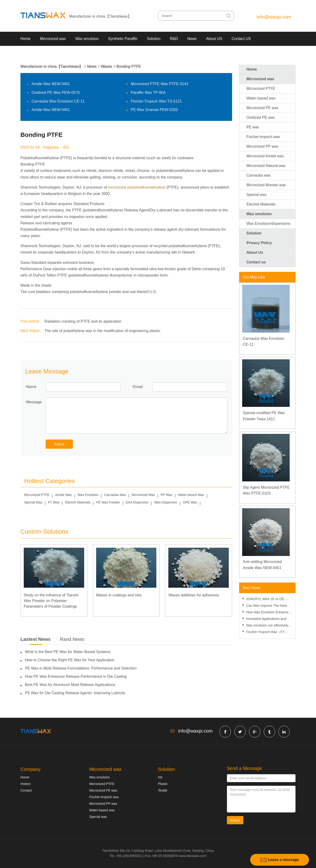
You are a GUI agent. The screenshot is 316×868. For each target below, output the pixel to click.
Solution (154, 39)
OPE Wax (190, 502)
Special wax (256, 195)
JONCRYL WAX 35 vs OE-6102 (266, 600)
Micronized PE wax (262, 108)
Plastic (163, 784)
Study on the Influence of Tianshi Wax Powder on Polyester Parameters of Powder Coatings (51, 601)
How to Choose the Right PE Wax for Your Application (70, 660)
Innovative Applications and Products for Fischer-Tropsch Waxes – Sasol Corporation (267, 619)
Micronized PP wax (262, 146)
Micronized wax (53, 39)
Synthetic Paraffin (123, 39)
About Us (255, 252)
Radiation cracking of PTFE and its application (83, 321)
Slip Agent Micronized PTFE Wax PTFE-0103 (266, 490)
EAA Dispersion (137, 502)
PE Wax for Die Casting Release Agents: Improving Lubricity (75, 693)
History (26, 784)
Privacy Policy (259, 243)
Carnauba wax (259, 175)
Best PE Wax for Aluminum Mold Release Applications (70, 685)
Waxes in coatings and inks (119, 595)
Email (138, 387)
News (192, 39)
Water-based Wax (191, 495)
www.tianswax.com (192, 856)
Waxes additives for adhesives (194, 595)
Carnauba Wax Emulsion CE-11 (58, 101)
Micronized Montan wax (266, 185)
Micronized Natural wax (266, 166)
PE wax (253, 127)
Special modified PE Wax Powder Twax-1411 (264, 416)
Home (26, 39)
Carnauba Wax (115, 495)
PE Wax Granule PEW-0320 (154, 110)
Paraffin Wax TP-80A (148, 93)
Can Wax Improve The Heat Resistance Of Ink (267, 606)
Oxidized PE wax (261, 117)
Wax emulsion (87, 39)
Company (31, 769)
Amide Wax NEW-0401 (51, 84)
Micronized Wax (143, 495)
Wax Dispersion (166, 502)
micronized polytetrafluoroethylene (137, 187)
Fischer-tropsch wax (263, 137)
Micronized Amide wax (265, 156)
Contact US (241, 39)
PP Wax (166, 495)
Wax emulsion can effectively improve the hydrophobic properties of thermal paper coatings (267, 626)
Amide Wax (64, 495)
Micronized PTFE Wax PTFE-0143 (160, 84)
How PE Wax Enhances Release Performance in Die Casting (76, 676)
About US (214, 39)
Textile (163, 790)
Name (31, 387)
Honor (25, 777)
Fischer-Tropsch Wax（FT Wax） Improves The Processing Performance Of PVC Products (266, 632)
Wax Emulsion (88, 495)
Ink (160, 777)
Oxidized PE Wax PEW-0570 (56, 93)
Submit (59, 444)
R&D (174, 39)
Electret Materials (78, 502)
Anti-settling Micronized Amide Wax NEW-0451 (262, 565)
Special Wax (33, 502)
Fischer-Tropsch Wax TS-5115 (156, 101)
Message (34, 402)
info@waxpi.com (274, 17)
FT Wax (54, 502)
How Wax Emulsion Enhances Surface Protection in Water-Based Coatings (268, 613)
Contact (26, 790)
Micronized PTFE (37, 495)
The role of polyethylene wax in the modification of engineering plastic (102, 331)
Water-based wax (261, 98)
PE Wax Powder (108, 502)
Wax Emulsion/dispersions (268, 224)
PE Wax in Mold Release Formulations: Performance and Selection (81, 668)
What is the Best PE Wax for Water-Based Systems (68, 652)
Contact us (256, 262)
